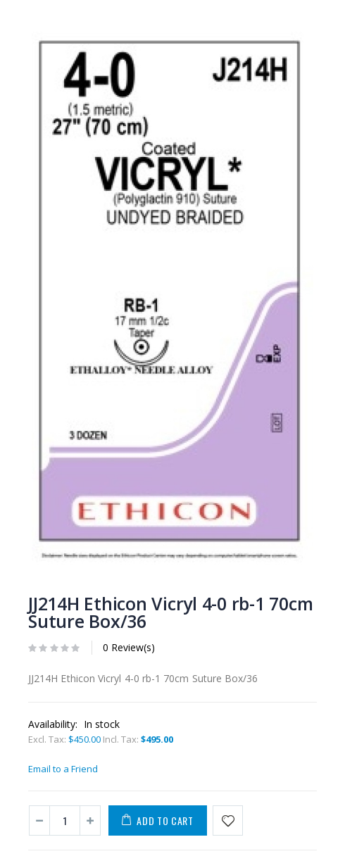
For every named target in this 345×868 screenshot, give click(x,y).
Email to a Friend (63, 769)
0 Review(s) (129, 647)
